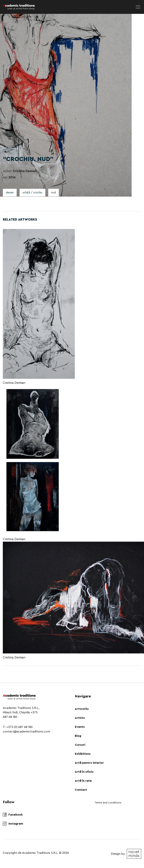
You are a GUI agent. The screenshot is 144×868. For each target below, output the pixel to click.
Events (80, 727)
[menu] (138, 7)
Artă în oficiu (84, 772)
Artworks (82, 709)
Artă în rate (83, 781)
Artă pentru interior (89, 763)
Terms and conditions (108, 803)
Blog (78, 736)
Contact (81, 790)
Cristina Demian (14, 383)
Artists (80, 718)
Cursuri (80, 745)
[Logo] (19, 7)
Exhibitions (83, 754)
